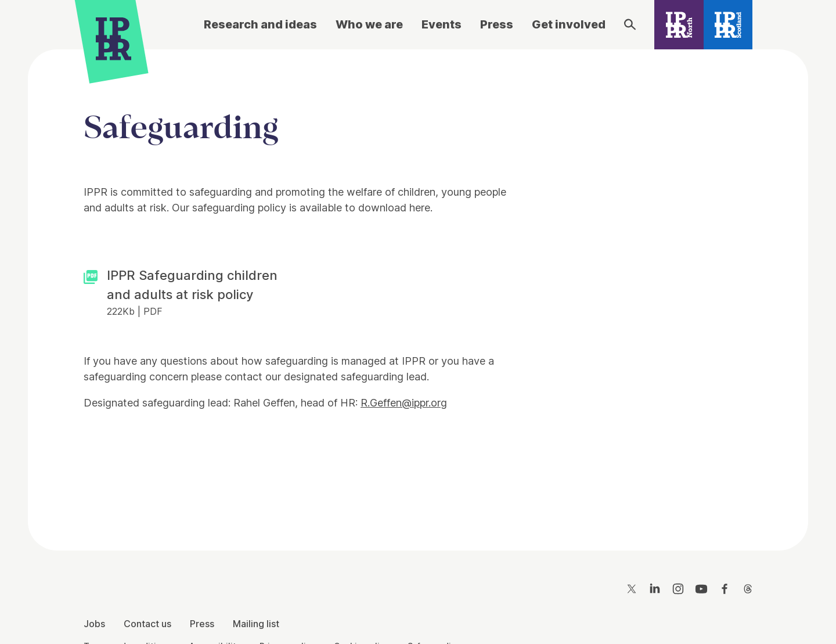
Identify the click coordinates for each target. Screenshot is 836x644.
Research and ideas (260, 24)
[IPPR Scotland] (728, 25)
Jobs (94, 624)
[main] (418, 291)
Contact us (147, 624)
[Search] (630, 24)
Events (442, 24)
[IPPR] (113, 39)
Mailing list (256, 624)
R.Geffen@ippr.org (404, 403)
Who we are (369, 24)
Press (497, 24)
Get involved (569, 24)
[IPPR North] (679, 25)
